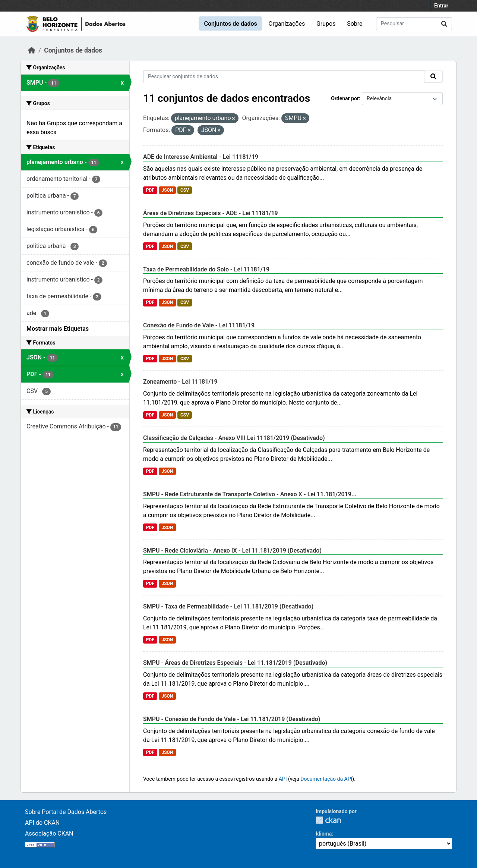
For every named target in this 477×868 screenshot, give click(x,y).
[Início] (32, 50)
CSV (185, 190)
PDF (150, 190)
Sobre (355, 24)
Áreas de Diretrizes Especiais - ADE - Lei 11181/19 (211, 213)
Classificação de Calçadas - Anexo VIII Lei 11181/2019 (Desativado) (234, 438)
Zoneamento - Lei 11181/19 (180, 382)
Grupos (326, 24)
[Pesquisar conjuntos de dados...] (414, 24)
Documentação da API (326, 779)
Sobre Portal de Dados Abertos (66, 812)
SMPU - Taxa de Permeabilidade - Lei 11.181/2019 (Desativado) (228, 606)
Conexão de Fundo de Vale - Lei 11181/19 (199, 325)
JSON (167, 190)
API (283, 779)
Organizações (287, 24)
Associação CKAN (49, 834)
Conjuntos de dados (230, 24)
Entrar (441, 6)
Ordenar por (345, 98)
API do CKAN (42, 823)
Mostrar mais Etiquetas (58, 329)
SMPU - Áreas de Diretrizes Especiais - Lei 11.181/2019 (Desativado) (235, 663)
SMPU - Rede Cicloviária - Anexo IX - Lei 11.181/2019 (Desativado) (232, 551)
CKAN (328, 820)
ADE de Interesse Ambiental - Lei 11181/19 (201, 157)
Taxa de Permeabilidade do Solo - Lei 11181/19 (206, 269)
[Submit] (444, 24)
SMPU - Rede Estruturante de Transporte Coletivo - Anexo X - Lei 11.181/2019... (250, 494)
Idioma (324, 834)
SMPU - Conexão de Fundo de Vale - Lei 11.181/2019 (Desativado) (232, 719)
